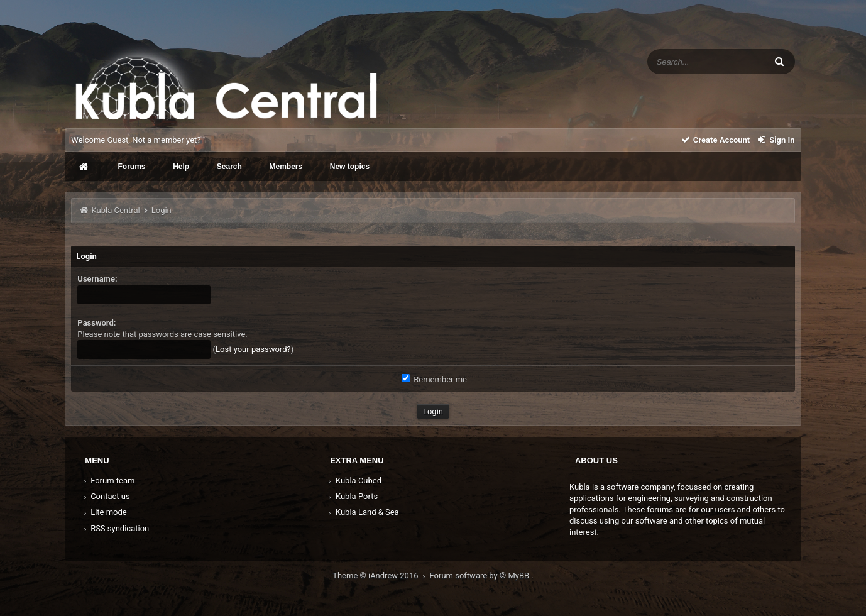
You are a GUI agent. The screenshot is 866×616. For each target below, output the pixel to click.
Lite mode (104, 512)
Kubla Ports (352, 496)
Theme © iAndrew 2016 (381, 575)
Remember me (434, 379)
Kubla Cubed (354, 481)
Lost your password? (253, 349)
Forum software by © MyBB (481, 575)
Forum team (108, 481)
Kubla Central (116, 210)
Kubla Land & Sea (363, 512)
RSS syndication (115, 528)
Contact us (105, 496)
